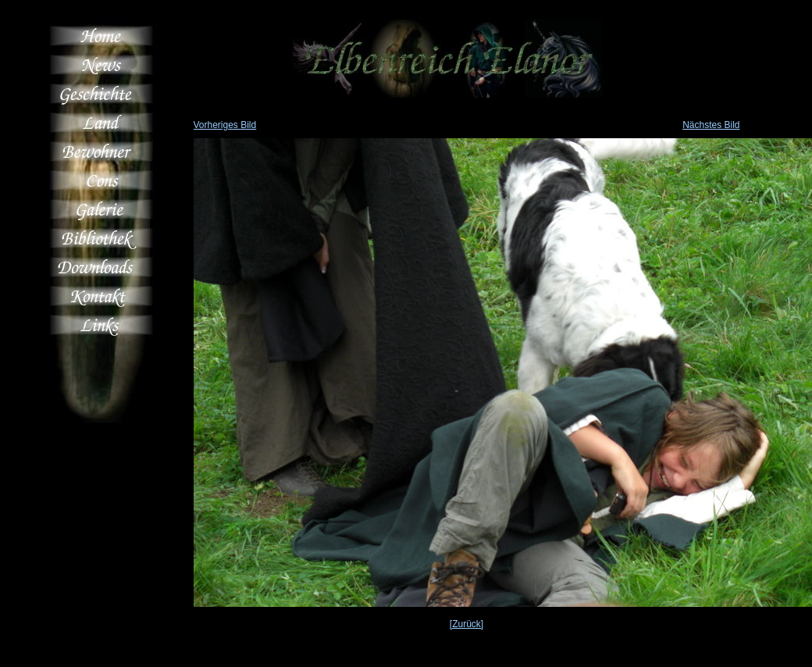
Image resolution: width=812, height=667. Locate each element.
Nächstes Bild (711, 125)
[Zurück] (467, 624)
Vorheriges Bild (225, 125)
